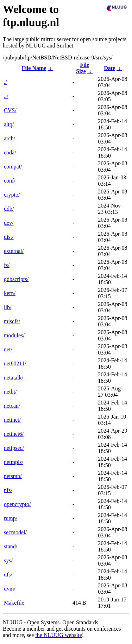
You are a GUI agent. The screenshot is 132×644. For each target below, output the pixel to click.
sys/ (8, 560)
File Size (83, 68)
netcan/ (12, 406)
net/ (8, 349)
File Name (34, 68)
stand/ (11, 546)
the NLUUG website (58, 635)
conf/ (10, 181)
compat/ (13, 167)
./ (5, 82)
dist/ (9, 237)
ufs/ (8, 575)
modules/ (14, 335)
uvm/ (10, 589)
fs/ (7, 265)
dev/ (9, 223)
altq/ (9, 124)
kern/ (10, 293)
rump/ (11, 518)
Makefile (14, 603)
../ (6, 96)
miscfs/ (12, 321)
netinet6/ (14, 434)
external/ (14, 251)
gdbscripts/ (16, 279)
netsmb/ (13, 476)
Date (109, 68)
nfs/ (8, 490)
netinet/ (12, 420)
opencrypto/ (17, 504)
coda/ (10, 152)
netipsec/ (14, 448)
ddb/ (9, 209)
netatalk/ (14, 378)
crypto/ (12, 195)
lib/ (8, 307)
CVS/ (10, 110)
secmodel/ (15, 532)
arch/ (10, 138)
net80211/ (15, 364)
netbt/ (10, 392)
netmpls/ (14, 462)
